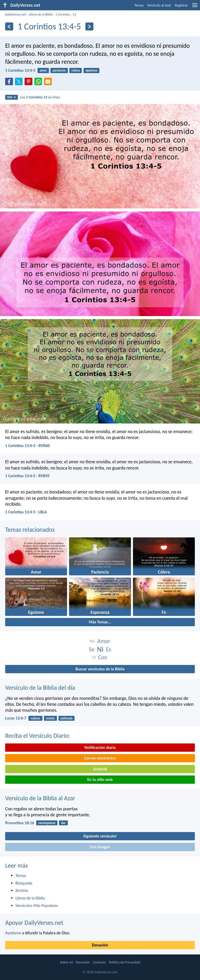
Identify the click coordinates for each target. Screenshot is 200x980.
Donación (100, 945)
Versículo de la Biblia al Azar (40, 798)
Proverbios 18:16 (20, 823)
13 (74, 14)
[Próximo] (89, 26)
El (94, 657)
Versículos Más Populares (37, 905)
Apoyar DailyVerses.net (34, 923)
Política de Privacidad (124, 962)
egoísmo (91, 70)
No (92, 641)
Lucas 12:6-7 (16, 718)
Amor (103, 641)
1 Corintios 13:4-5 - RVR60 (27, 446)
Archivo (22, 891)
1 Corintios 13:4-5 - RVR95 (27, 476)
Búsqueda (24, 883)
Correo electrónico (100, 758)
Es (109, 649)
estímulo (67, 718)
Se (92, 649)
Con (103, 657)
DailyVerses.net (16, 14)
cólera (76, 70)
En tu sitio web (100, 779)
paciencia (59, 70)
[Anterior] (9, 26)
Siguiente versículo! (100, 836)
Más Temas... (100, 622)
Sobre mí (66, 962)
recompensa (47, 823)
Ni (100, 649)
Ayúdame (13, 933)
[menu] (195, 7)
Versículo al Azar (159, 5)
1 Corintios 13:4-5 (20, 70)
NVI (12, 97)
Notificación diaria (100, 747)
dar (63, 823)
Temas (139, 5)
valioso (35, 718)
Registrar (181, 5)
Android (100, 769)
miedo (50, 718)
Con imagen (100, 847)
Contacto (99, 962)
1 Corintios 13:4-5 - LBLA (26, 512)
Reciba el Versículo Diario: (38, 736)
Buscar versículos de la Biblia (100, 669)
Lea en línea (40, 97)
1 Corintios (63, 14)
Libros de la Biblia (41, 14)
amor (43, 70)
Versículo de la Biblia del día (40, 688)
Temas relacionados (30, 530)
